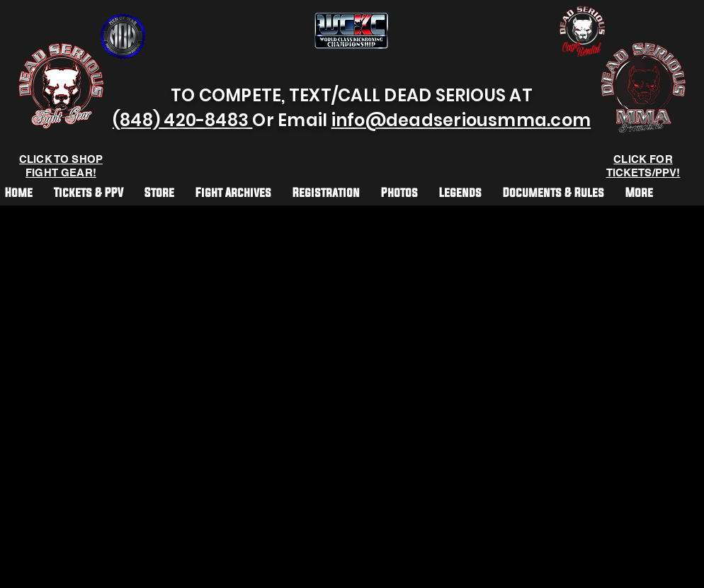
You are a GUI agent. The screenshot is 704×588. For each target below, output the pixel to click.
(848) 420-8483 (183, 120)
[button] (326, 192)
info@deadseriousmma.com (461, 120)
